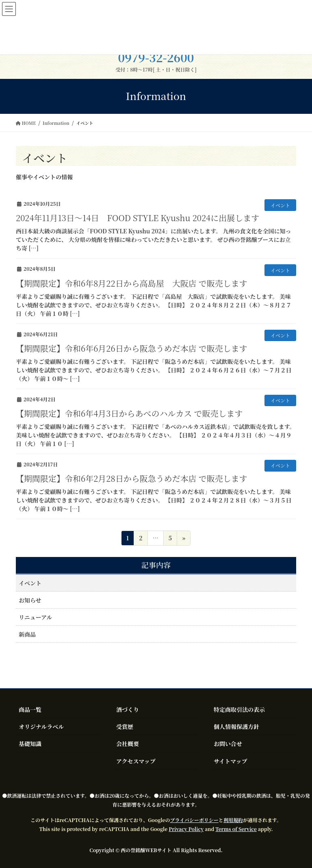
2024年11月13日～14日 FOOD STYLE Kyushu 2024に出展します (138, 218)
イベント (280, 205)
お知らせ (30, 600)
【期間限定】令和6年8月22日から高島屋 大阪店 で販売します (132, 283)
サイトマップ (230, 761)
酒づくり (128, 709)
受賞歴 (125, 727)
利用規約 (233, 820)
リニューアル (35, 617)
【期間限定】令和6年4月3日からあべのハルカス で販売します (129, 413)
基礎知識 (30, 744)
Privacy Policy (186, 829)
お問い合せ (228, 744)
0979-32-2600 (156, 57)
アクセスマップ (136, 761)
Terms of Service (236, 829)
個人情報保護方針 (236, 727)
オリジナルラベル (41, 727)
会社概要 (128, 744)
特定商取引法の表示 (239, 709)
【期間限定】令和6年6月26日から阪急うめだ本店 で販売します (132, 348)
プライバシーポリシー (194, 820)
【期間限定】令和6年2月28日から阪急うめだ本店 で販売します (132, 478)
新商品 (27, 634)
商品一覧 (30, 709)
